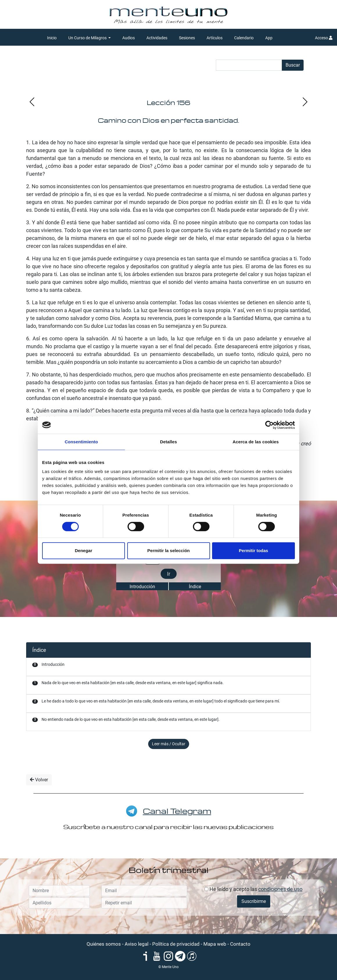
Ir (169, 574)
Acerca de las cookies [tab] (256, 442)
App (269, 38)
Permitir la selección (168, 551)
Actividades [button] (157, 38)
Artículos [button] (215, 38)
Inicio (52, 38)
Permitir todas (253, 551)
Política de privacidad (176, 944)
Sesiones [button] (187, 38)
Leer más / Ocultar (169, 744)
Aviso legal (137, 944)
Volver (39, 780)
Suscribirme (254, 901)
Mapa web (215, 944)
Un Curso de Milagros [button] (88, 38)
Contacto (240, 944)
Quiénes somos (104, 944)
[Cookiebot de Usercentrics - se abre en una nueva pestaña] (269, 425)
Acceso (324, 38)
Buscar (293, 65)
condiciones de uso (280, 889)
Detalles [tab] (168, 442)
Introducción (142, 587)
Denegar (83, 551)
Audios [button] (129, 38)
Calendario (244, 38)
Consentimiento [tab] (81, 442)
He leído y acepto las (253, 889)
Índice (195, 587)
